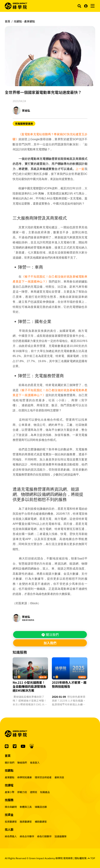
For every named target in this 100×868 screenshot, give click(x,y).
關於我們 (10, 763)
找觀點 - (24, 21)
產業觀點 (10, 777)
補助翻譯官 (41, 822)
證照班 (34, 792)
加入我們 (50, 643)
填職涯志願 (41, 807)
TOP (91, 858)
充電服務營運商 (24, 124)
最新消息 (59, 777)
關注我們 (50, 635)
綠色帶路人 (11, 836)
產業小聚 (43, 677)
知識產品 (82, 677)
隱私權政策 (81, 858)
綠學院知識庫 (25, 777)
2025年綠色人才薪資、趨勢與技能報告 (69, 684)
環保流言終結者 (43, 777)
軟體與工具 (26, 807)
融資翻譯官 (26, 822)
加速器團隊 (61, 836)
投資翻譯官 (11, 822)
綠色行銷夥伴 (44, 836)
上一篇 (80, 169)
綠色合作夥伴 (27, 836)
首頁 (8, 21)
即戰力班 (22, 792)
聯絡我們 (22, 763)
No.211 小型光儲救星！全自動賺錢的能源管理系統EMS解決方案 (29, 686)
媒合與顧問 (11, 807)
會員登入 (35, 763)
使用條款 (68, 858)
